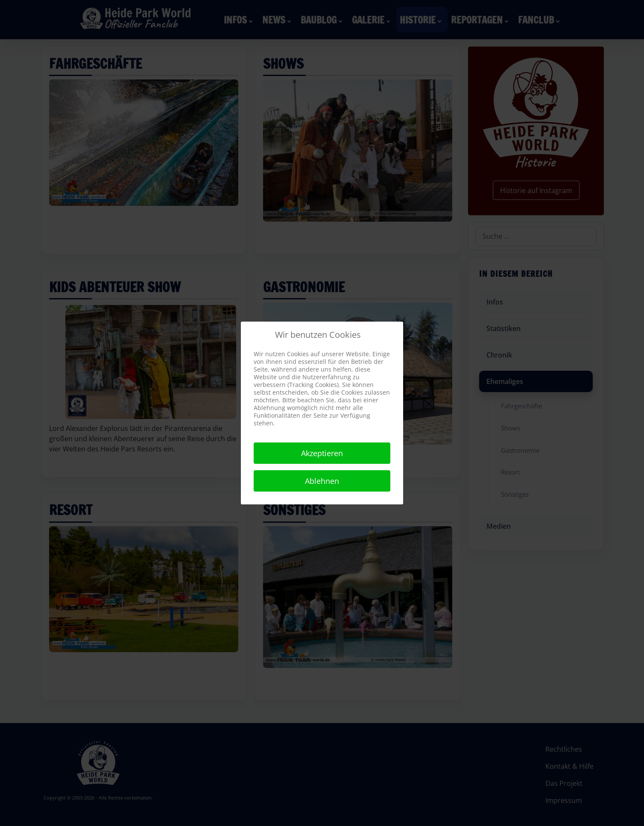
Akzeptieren (322, 453)
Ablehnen (322, 481)
